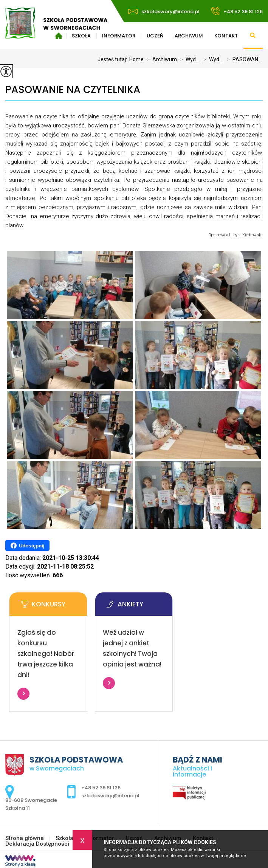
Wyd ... (189, 59)
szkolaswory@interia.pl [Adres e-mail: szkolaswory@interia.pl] (110, 796)
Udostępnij (27, 546)
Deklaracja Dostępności (37, 844)
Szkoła (64, 838)
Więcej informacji (23, 694)
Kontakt (226, 36)
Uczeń (155, 36)
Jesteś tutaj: (113, 59)
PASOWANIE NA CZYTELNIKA (73, 90)
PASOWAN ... (243, 59)
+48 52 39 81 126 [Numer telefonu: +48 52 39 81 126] (101, 788)
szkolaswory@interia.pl (164, 12)
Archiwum (189, 36)
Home (136, 59)
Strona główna (25, 838)
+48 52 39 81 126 (237, 11)
